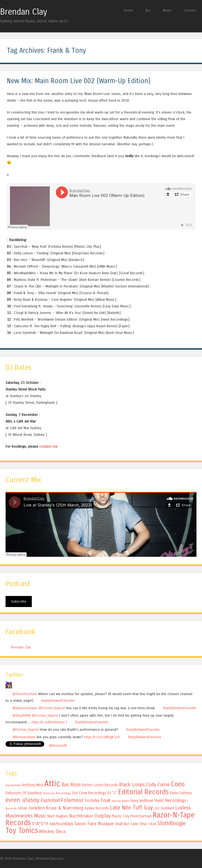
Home (128, 10)
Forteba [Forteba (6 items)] (92, 800)
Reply (46, 701)
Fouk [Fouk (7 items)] (106, 800)
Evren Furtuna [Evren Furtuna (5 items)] (181, 793)
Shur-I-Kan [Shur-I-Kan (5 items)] (148, 824)
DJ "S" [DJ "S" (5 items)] (112, 793)
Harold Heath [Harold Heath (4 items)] (121, 801)
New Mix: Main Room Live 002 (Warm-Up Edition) (79, 81)
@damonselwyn (25, 708)
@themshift (58, 746)
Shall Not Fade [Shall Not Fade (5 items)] (127, 824)
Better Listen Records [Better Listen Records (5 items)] (100, 785)
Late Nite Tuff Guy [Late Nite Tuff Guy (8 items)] (131, 808)
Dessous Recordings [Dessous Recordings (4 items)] (57, 793)
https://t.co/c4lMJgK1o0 (102, 737)
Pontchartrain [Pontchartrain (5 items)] (141, 816)
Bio (148, 10)
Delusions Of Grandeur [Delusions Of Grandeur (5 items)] (24, 793)
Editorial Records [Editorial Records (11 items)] (143, 792)
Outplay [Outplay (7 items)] (102, 816)
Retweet (56, 701)
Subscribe (19, 601)
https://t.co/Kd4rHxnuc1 (49, 722)
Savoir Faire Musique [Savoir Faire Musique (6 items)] (94, 824)
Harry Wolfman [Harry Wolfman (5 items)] (142, 801)
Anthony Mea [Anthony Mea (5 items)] (33, 785)
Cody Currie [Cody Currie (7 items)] (158, 785)
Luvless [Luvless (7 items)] (183, 808)
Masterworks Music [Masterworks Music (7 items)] (26, 816)
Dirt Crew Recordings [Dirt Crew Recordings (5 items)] (89, 793)
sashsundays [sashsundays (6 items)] (61, 824)
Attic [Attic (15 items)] (52, 784)
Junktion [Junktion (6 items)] (37, 808)
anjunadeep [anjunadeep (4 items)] (13, 785)
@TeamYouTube (25, 694)
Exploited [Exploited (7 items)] (50, 800)
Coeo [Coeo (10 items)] (178, 784)
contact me (48, 446)
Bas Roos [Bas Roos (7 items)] (71, 785)
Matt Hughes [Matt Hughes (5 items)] (58, 816)
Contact (190, 10)
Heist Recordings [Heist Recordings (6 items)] (170, 800)
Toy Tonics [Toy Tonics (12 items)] (22, 831)
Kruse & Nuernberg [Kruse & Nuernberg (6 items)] (65, 808)
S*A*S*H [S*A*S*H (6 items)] (40, 824)
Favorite (68, 701)
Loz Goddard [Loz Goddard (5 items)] (164, 808)
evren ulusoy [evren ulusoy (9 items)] (22, 800)
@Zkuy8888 (22, 715)
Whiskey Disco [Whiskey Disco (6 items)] (52, 831)
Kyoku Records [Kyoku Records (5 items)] (97, 808)
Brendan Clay (24, 12)
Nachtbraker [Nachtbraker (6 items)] (81, 816)
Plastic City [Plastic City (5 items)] (120, 816)
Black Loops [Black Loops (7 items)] (132, 785)
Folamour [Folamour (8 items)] (72, 800)
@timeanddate (24, 737)
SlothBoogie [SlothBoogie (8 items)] (172, 823)
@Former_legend (52, 708)
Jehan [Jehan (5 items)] (23, 808)
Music (167, 10)
